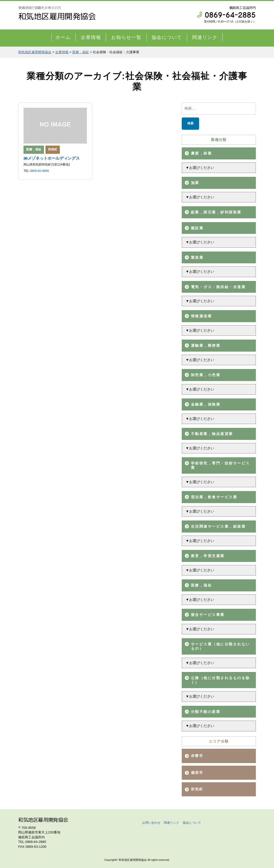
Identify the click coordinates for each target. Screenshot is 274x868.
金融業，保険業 (206, 404)
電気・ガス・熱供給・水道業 (218, 287)
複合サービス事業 (208, 615)
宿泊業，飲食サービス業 (214, 497)
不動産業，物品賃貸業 (212, 434)
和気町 (53, 149)
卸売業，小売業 (206, 375)
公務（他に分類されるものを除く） (220, 680)
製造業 (197, 257)
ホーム (63, 37)
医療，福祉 (201, 585)
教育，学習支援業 (208, 556)
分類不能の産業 (206, 712)
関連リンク (205, 37)
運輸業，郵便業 (206, 345)
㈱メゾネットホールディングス (52, 158)
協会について (167, 37)
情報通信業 (201, 316)
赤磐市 (197, 756)
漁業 (195, 183)
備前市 (197, 773)
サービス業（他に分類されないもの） (220, 646)
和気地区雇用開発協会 (57, 16)
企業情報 (91, 37)
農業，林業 (201, 153)
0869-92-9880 (39, 171)
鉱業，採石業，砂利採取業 (216, 212)
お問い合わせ (151, 823)
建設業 (197, 228)
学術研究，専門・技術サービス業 (220, 465)
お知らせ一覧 (126, 37)
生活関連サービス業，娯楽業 (218, 526)
